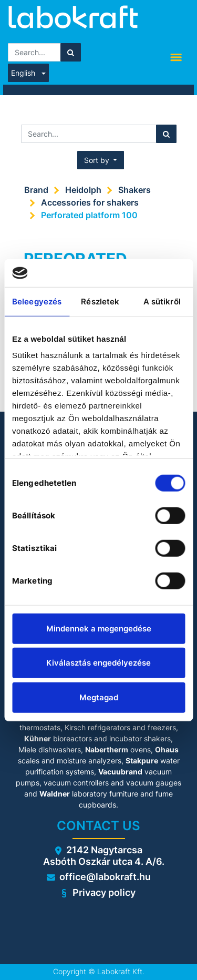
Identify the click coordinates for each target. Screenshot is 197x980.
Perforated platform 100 (89, 215)
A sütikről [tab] (162, 301)
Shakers (134, 190)
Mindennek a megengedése (99, 628)
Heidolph (83, 190)
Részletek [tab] (100, 301)
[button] (101, 160)
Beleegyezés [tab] (37, 301)
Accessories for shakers (90, 202)
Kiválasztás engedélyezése (98, 663)
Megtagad (99, 697)
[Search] (71, 52)
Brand (36, 190)
